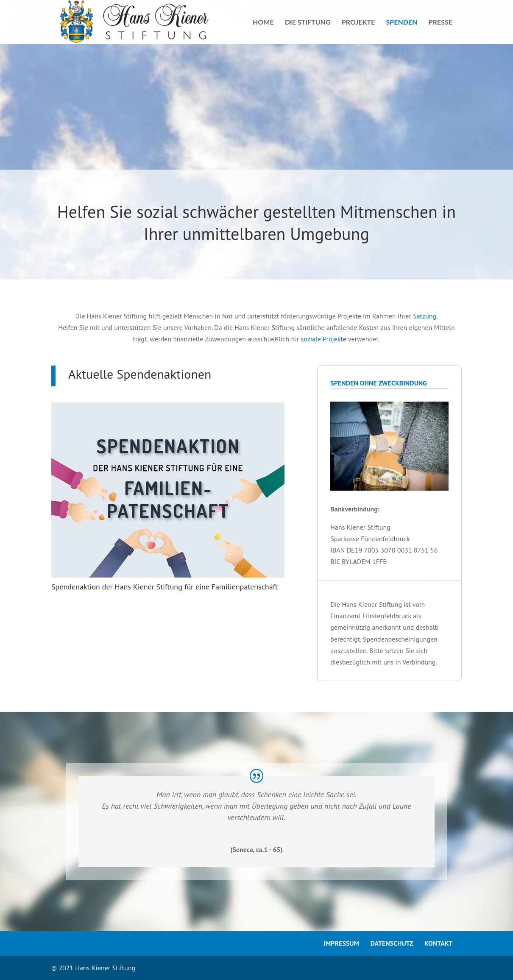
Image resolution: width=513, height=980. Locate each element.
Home (263, 22)
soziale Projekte (324, 339)
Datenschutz (392, 943)
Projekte (358, 22)
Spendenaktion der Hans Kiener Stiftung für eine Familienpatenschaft (164, 587)
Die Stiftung (308, 22)
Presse (441, 22)
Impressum (341, 943)
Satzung (425, 316)
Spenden (402, 22)
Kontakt (438, 943)
